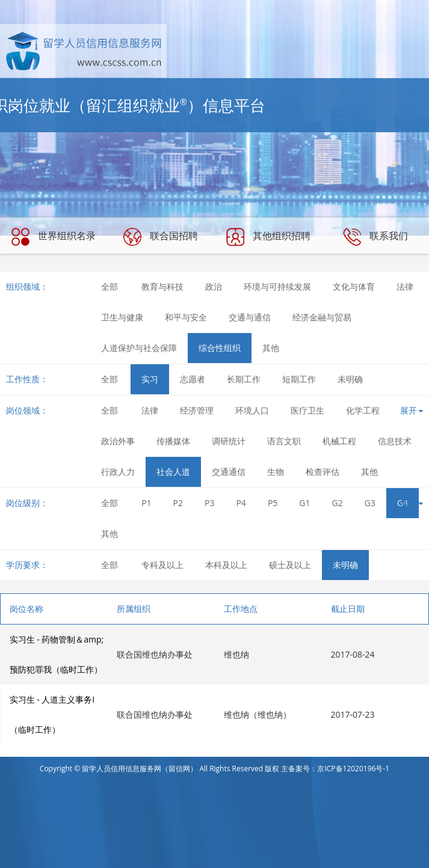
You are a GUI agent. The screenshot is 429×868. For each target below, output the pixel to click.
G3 (370, 503)
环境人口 (252, 410)
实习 (150, 379)
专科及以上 (162, 565)
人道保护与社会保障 (139, 348)
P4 (241, 503)
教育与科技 (162, 286)
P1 (146, 503)
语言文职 (284, 441)
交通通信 (229, 472)
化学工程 (363, 410)
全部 (110, 286)
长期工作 (244, 379)
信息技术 (395, 441)
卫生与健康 (122, 317)
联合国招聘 (161, 237)
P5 (273, 503)
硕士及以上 (290, 565)
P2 (178, 503)
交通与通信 (250, 317)
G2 (338, 503)
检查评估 (323, 472)
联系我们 (375, 237)
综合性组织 (220, 348)
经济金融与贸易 (322, 317)
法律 (405, 286)
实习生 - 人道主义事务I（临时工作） (52, 714)
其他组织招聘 (268, 237)
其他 (271, 348)
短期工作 (299, 379)
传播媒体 (173, 441)
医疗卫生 (307, 410)
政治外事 (118, 441)
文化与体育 (354, 286)
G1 (304, 503)
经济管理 (197, 410)
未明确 (350, 379)
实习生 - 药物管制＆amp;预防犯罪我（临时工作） (57, 654)
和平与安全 (186, 317)
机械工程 (339, 441)
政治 (214, 286)
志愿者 (193, 379)
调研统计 (229, 441)
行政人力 (118, 472)
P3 (209, 503)
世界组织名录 (54, 237)
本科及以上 (226, 565)
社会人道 (173, 472)
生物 (276, 472)
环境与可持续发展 (277, 286)
